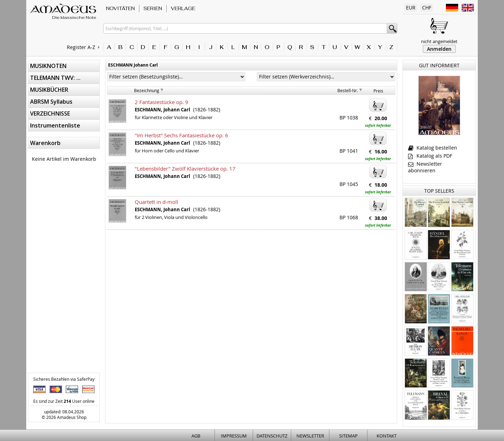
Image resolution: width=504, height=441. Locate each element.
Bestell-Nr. (348, 90)
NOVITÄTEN (120, 8)
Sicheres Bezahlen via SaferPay (64, 379)
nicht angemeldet (439, 41)
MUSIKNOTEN (48, 66)
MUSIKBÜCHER (49, 90)
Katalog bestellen (433, 148)
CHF (427, 8)
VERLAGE (183, 8)
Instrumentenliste (55, 125)
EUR (411, 8)
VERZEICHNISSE (50, 113)
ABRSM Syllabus (51, 102)
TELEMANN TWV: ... (55, 78)
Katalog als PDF (430, 156)
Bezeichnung (147, 90)
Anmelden (439, 49)
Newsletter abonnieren (425, 167)
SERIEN (153, 8)
